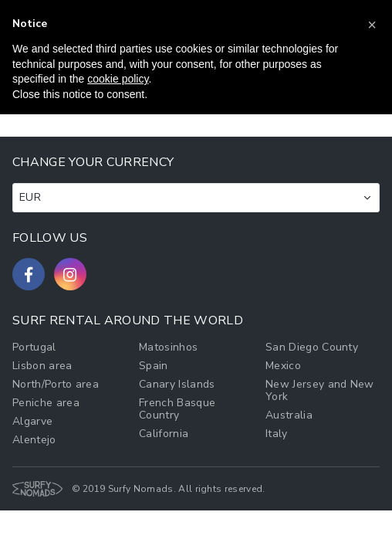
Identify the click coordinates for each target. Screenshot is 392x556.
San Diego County (312, 347)
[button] (372, 25)
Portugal (34, 347)
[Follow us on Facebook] (29, 274)
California (164, 434)
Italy (277, 434)
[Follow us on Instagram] (70, 274)
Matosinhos (168, 347)
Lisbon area (42, 366)
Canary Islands (177, 384)
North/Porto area (56, 384)
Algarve (32, 421)
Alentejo (34, 440)
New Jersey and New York (320, 390)
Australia (289, 415)
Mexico (283, 366)
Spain (154, 366)
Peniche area (46, 403)
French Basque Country (177, 409)
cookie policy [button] (118, 79)
